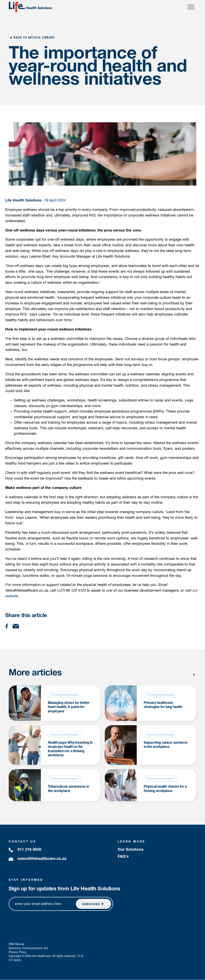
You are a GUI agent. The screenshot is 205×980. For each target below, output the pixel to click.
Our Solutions (131, 850)
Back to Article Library (34, 38)
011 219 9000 (29, 850)
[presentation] (159, 925)
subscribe (91, 905)
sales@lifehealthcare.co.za (42, 859)
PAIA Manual (17, 945)
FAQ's (123, 857)
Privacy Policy (18, 953)
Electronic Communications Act (28, 949)
